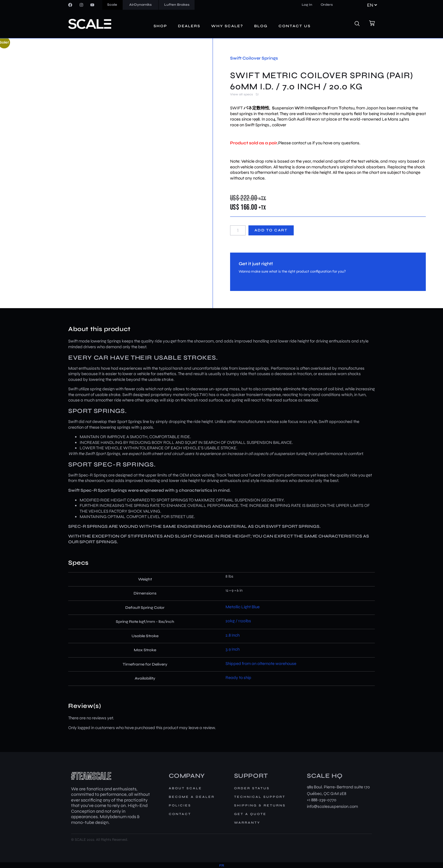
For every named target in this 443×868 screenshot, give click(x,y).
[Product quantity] (238, 230)
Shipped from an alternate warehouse (261, 664)
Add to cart (271, 230)
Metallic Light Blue (243, 607)
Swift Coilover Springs (254, 58)
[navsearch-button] (360, 24)
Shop (160, 26)
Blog (261, 26)
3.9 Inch (233, 649)
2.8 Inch (233, 635)
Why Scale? (227, 26)
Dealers (189, 26)
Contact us (295, 26)
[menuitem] (222, 866)
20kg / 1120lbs (238, 621)
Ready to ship (238, 678)
